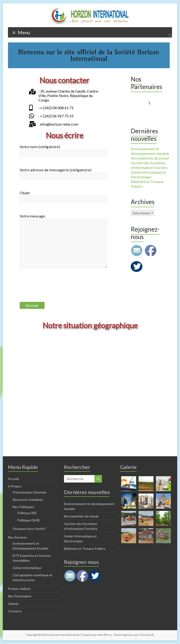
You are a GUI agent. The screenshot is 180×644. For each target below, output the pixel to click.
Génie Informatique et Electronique (148, 174)
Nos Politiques (23, 507)
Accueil (13, 479)
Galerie (13, 604)
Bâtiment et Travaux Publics (85, 549)
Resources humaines (28, 500)
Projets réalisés (19, 589)
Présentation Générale (30, 492)
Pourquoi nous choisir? (29, 529)
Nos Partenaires (20, 596)
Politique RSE (27, 513)
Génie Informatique (27, 568)
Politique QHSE (29, 520)
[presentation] (55, 289)
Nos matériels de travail (150, 158)
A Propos (15, 486)
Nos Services (17, 537)
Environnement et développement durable (150, 151)
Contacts (15, 611)
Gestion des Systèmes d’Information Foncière (149, 165)
